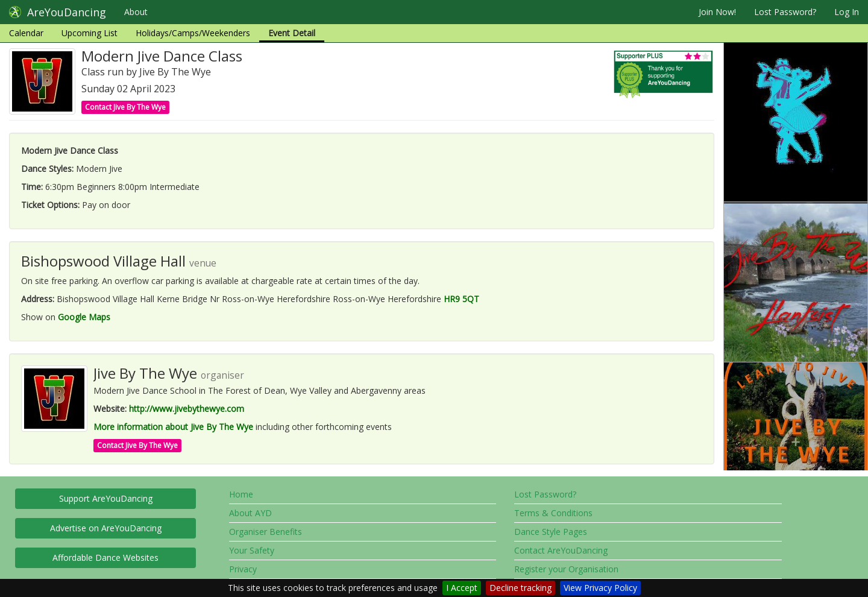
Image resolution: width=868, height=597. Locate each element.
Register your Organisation (566, 569)
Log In (847, 12)
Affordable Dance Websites (105, 558)
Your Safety (252, 550)
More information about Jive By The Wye (173, 427)
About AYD (250, 513)
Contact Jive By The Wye (125, 107)
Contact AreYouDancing (561, 550)
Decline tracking (520, 588)
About (136, 12)
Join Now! (717, 12)
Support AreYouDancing (106, 498)
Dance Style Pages (551, 532)
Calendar (26, 33)
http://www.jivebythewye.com (187, 409)
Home (241, 494)
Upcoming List (90, 33)
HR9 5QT (461, 299)
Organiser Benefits (266, 532)
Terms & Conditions (553, 513)
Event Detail (292, 33)
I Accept (462, 588)
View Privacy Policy (600, 588)
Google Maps (84, 317)
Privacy (243, 569)
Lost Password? (785, 12)
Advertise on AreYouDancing (106, 528)
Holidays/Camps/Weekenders (193, 33)
